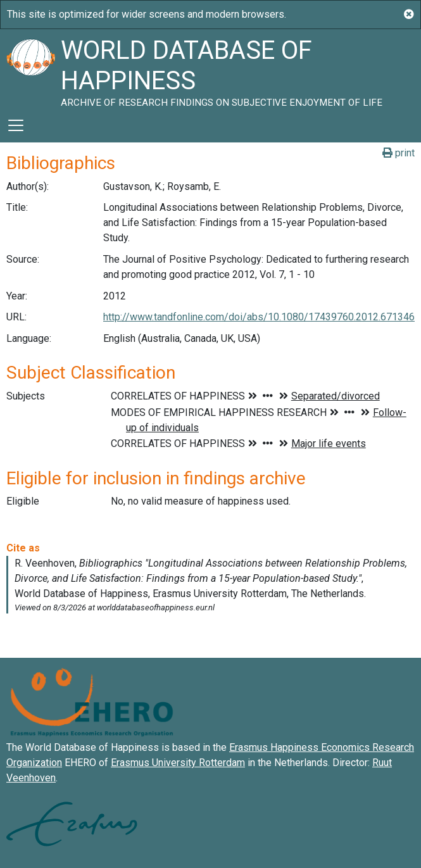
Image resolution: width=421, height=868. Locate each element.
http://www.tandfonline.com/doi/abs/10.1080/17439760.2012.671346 (259, 317)
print (399, 153)
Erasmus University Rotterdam (178, 763)
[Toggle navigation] (16, 125)
